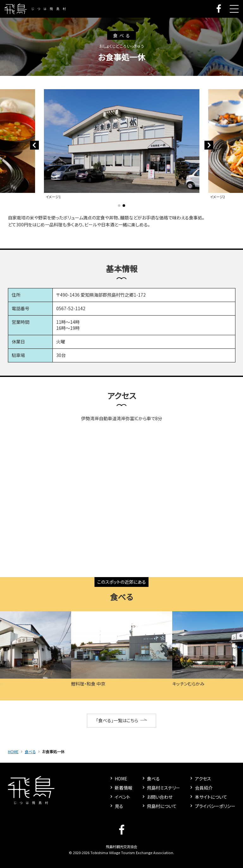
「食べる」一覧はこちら (121, 720)
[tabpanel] (122, 145)
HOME (13, 752)
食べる (30, 752)
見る (116, 806)
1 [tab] (119, 206)
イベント (120, 797)
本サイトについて (208, 797)
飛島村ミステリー (161, 788)
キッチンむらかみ (188, 684)
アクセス (200, 779)
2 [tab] (124, 206)
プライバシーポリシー (212, 806)
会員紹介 (201, 788)
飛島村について (159, 806)
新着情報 (121, 788)
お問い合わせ (157, 797)
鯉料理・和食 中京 (88, 684)
